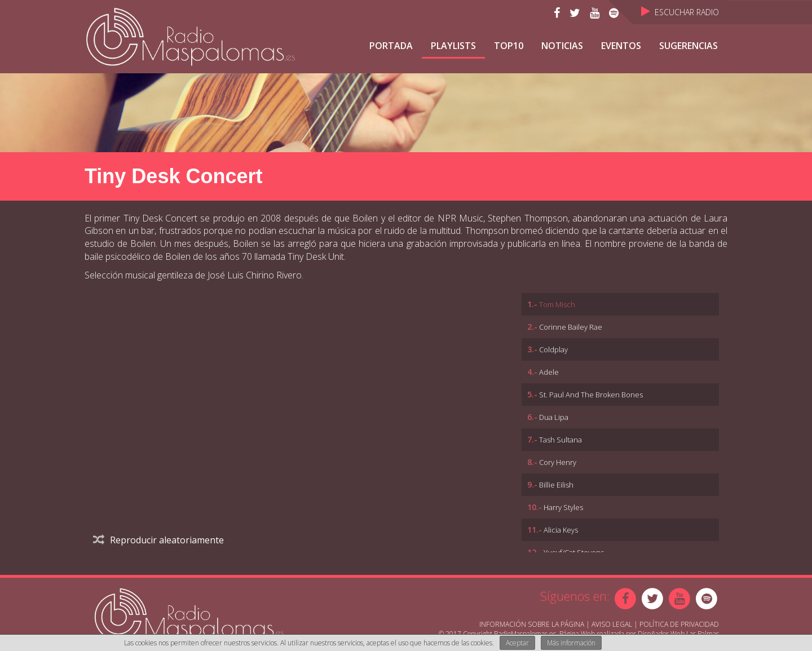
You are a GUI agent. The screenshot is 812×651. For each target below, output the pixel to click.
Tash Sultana (561, 440)
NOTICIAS (562, 46)
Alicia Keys (561, 530)
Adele (549, 372)
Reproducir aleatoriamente (158, 540)
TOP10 (509, 46)
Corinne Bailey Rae (571, 327)
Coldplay (553, 349)
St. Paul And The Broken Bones (591, 395)
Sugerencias (689, 46)
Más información (571, 643)
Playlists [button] (453, 46)
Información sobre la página (532, 624)
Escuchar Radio (680, 12)
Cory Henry (558, 462)
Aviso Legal (612, 624)
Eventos (621, 46)
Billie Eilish (556, 485)
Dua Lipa (554, 417)
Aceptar (517, 643)
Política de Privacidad (679, 624)
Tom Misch (557, 304)
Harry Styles (563, 507)
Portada (391, 46)
